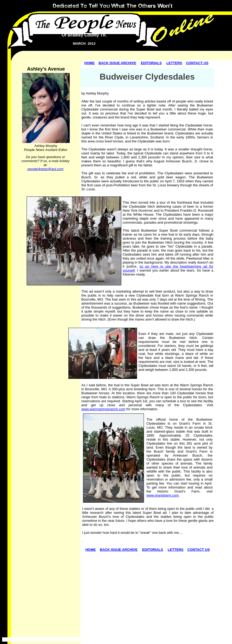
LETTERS (174, 63)
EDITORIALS (151, 63)
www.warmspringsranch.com (103, 409)
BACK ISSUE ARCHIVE (117, 63)
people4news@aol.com (45, 169)
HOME (90, 63)
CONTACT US (197, 63)
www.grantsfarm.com (162, 495)
